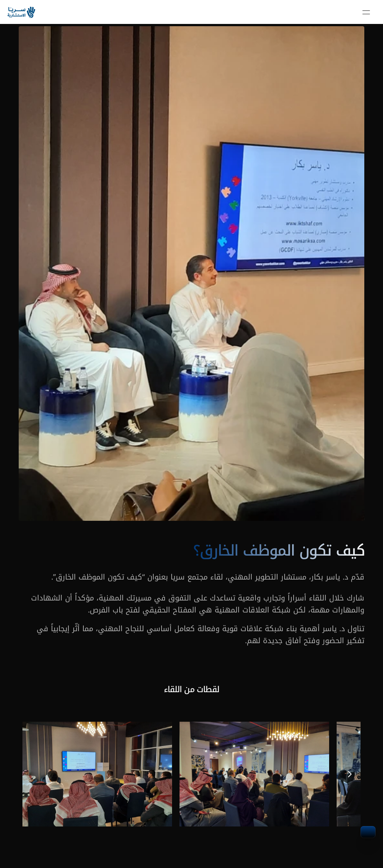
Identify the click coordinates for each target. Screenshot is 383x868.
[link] (22, 12)
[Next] (349, 774)
